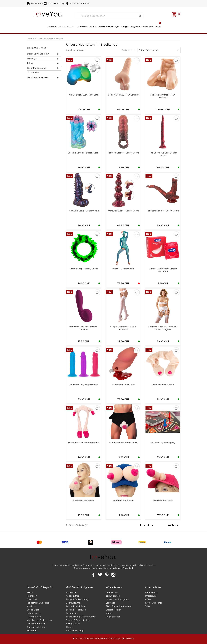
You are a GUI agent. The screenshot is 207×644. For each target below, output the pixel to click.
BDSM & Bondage (108, 26)
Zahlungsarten (113, 596)
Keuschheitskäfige (75, 631)
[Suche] (109, 16)
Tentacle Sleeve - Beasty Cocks (123, 153)
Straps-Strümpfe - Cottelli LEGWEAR (123, 328)
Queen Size (72, 613)
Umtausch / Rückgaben (117, 599)
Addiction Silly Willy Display (84, 385)
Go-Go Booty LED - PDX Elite (84, 95)
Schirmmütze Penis (163, 501)
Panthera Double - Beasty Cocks (163, 211)
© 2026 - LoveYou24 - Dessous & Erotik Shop (97, 638)
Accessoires (72, 592)
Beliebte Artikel (37, 48)
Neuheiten (32, 596)
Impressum (151, 596)
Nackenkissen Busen (84, 501)
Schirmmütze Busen (123, 501)
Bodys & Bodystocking (77, 599)
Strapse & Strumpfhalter (78, 620)
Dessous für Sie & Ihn (38, 54)
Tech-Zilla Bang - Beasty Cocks (84, 211)
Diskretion (111, 603)
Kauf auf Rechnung (54, 4)
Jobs (147, 606)
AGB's (148, 599)
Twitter (100, 575)
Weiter (173, 525)
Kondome (31, 606)
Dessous (52, 26)
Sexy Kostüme (73, 603)
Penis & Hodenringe (36, 627)
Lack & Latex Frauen (76, 610)
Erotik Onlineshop (154, 603)
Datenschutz (152, 592)
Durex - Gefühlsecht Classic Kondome (163, 270)
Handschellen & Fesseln (38, 603)
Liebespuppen (33, 613)
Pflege (124, 26)
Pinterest (107, 575)
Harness (70, 627)
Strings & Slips (73, 624)
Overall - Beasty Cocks (123, 269)
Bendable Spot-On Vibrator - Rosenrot (84, 328)
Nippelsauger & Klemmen (39, 620)
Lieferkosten (35, 4)
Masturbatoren (34, 617)
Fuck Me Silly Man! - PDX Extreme (163, 96)
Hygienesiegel (113, 617)
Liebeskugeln (33, 610)
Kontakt (110, 613)
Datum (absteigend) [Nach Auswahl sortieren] (159, 50)
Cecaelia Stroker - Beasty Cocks (84, 153)
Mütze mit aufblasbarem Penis (84, 443)
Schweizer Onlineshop (78, 4)
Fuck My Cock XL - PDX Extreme (123, 95)
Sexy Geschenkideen (38, 77)
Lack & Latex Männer (76, 606)
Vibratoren (32, 631)
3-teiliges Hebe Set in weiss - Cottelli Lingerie (163, 328)
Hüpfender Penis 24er (123, 385)
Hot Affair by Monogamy (163, 443)
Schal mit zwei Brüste (163, 385)
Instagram (113, 575)
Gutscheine (33, 73)
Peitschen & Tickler (36, 624)
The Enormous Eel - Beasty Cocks (163, 154)
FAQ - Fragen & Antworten (119, 606)
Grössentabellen (113, 610)
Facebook (93, 575)
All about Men (67, 26)
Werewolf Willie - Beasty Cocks (123, 211)
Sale (158, 25)
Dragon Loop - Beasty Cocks (84, 269)
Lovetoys (32, 58)
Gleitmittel (32, 599)
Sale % (30, 592)
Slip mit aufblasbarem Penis (123, 443)
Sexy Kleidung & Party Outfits (81, 617)
